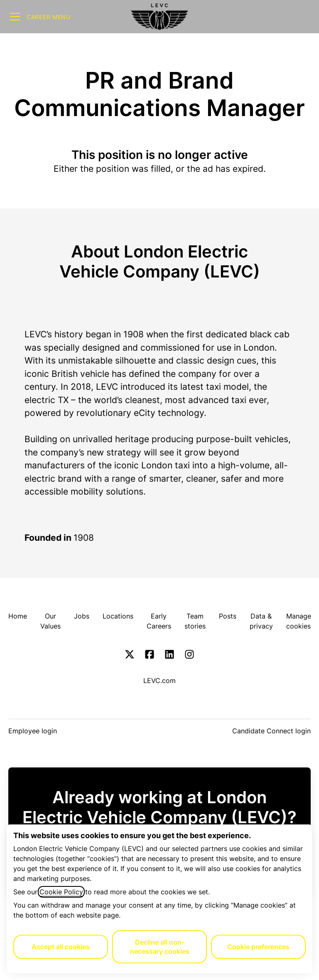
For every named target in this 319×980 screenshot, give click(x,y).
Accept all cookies (61, 947)
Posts (228, 616)
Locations (118, 616)
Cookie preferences (258, 947)
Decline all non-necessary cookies (160, 947)
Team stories (195, 621)
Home (18, 616)
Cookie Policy (61, 892)
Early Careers (159, 621)
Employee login (33, 731)
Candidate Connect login (271, 731)
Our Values (50, 621)
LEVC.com (159, 681)
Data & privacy (261, 621)
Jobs (82, 616)
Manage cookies (299, 621)
